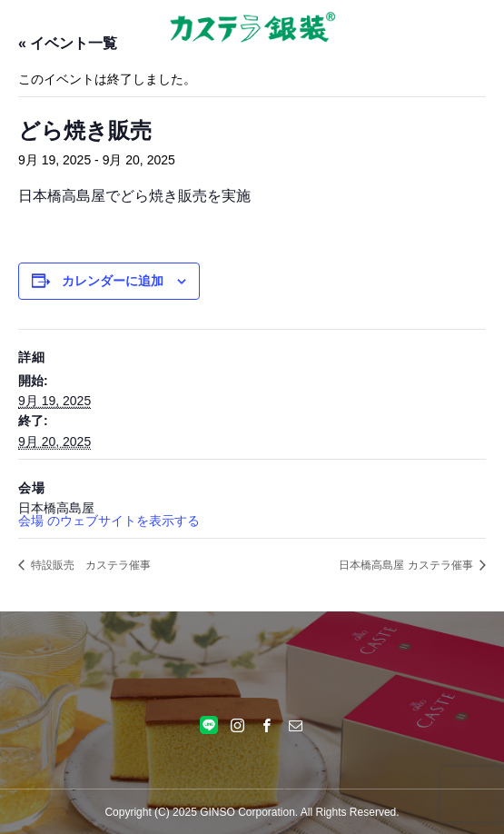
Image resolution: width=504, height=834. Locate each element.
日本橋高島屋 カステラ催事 (407, 565)
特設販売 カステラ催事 (89, 565)
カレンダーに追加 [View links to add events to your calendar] (113, 281)
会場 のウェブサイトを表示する (109, 521)
